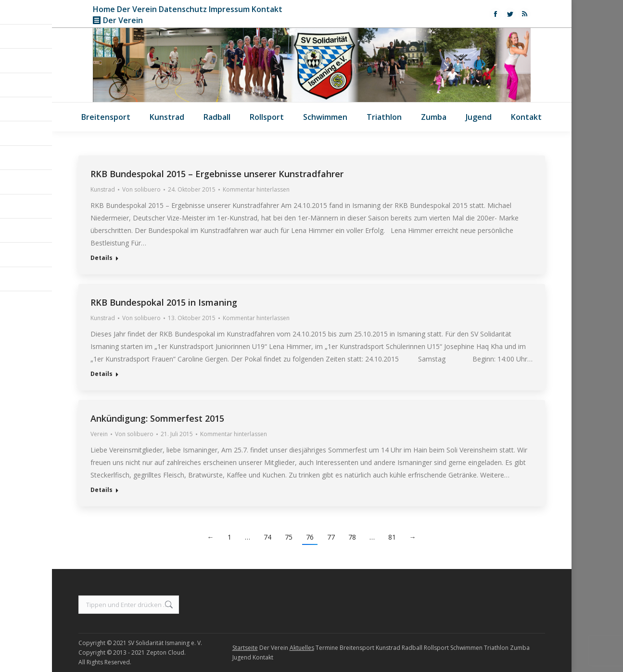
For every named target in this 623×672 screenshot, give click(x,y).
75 (289, 537)
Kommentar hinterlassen (256, 189)
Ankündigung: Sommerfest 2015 (157, 418)
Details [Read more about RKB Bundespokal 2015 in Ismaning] (102, 374)
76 (310, 537)
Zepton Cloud (165, 653)
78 (352, 537)
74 (267, 537)
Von (141, 189)
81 (392, 537)
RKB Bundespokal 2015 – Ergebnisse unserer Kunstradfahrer (217, 174)
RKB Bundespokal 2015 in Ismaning (164, 302)
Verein (99, 434)
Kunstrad (103, 189)
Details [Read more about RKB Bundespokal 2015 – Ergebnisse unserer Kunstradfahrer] (102, 258)
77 (331, 537)
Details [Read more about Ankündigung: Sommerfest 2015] (102, 490)
